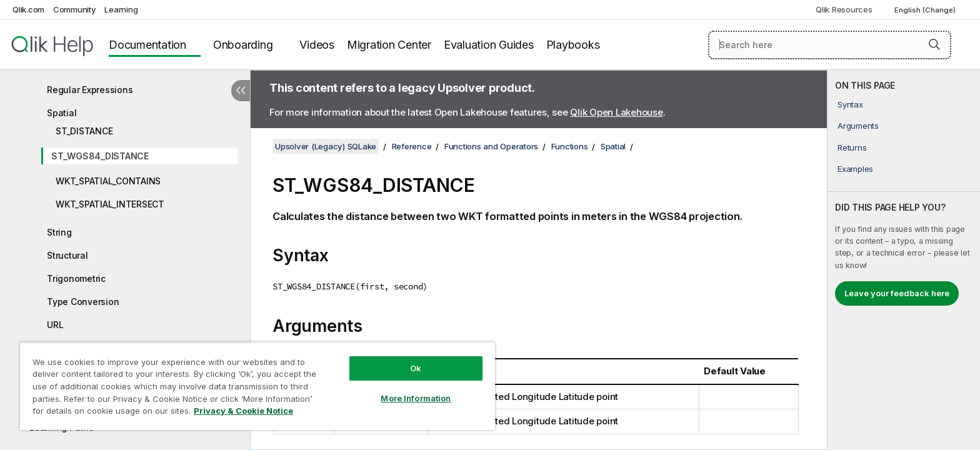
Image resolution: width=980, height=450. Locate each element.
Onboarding (243, 45)
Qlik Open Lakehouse (616, 112)
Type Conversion (83, 302)
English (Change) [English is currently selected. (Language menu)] (926, 10)
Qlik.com (28, 9)
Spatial (62, 113)
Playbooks (573, 45)
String (59, 232)
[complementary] (904, 260)
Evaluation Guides (489, 45)
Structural (67, 255)
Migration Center (389, 45)
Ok (416, 368)
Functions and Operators (491, 146)
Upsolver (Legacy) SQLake (326, 146)
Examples (855, 169)
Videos (317, 45)
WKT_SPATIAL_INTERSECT (110, 204)
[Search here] (830, 45)
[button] (934, 44)
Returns (852, 147)
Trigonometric (76, 278)
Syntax (850, 104)
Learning (121, 9)
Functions (570, 146)
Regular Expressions (90, 90)
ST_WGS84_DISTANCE (100, 156)
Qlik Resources (844, 9)
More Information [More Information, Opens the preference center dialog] (416, 398)
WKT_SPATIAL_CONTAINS (108, 181)
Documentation (147, 45)
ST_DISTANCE (84, 131)
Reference (412, 146)
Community (75, 9)
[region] (257, 386)
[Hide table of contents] (241, 91)
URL (55, 325)
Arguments (858, 126)
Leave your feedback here (897, 293)
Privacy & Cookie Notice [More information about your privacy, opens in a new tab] (243, 411)
